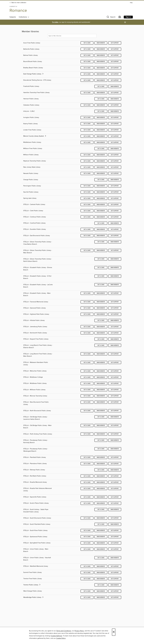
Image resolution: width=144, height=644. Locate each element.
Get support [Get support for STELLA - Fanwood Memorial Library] (115, 302)
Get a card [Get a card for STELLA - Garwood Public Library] (87, 308)
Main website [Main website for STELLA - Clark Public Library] (101, 211)
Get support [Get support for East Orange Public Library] (115, 74)
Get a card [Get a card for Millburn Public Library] (87, 155)
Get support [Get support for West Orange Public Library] (115, 591)
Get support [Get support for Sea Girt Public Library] (115, 192)
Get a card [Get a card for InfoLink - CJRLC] (101, 111)
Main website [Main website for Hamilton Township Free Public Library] (101, 93)
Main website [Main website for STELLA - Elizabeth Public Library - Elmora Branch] (115, 268)
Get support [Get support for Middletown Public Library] (115, 142)
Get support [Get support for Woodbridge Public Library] (115, 597)
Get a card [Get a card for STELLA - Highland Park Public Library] (87, 314)
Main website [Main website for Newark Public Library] (101, 173)
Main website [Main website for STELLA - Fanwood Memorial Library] (101, 302)
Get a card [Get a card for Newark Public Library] (87, 173)
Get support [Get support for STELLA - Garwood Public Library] (115, 308)
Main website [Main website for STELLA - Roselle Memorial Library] (101, 482)
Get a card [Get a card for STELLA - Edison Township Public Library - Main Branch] (87, 250)
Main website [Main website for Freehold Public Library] (115, 86)
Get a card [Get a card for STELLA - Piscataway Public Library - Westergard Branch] (101, 449)
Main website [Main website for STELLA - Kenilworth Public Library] (101, 333)
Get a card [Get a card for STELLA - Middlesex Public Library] (87, 383)
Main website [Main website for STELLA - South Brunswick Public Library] (101, 518)
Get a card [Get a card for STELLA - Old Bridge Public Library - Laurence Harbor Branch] (101, 417)
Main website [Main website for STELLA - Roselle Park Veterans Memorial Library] (101, 488)
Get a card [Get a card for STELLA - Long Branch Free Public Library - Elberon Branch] (101, 345)
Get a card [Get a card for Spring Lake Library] (87, 198)
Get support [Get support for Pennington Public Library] (115, 186)
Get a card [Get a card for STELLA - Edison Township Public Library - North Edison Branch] (101, 259)
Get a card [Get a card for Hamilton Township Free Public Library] (87, 93)
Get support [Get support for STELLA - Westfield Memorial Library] (115, 566)
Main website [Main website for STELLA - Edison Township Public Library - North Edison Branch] (115, 259)
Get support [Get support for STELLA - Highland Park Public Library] (115, 314)
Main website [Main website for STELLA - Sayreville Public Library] (101, 497)
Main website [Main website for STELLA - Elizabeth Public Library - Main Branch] (101, 293)
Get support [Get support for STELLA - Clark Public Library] (115, 211)
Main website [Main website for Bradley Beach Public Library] (101, 68)
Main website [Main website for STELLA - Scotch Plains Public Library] (101, 503)
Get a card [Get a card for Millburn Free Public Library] (101, 149)
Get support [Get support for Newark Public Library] (115, 173)
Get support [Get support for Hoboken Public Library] (115, 105)
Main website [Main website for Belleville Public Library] (101, 49)
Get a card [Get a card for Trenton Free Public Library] (87, 579)
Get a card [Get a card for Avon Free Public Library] (87, 43)
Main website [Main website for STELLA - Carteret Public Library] (101, 205)
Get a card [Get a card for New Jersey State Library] (87, 167)
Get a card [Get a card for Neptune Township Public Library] (87, 161)
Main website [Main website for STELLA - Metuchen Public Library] (101, 371)
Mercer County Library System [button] (35, 136)
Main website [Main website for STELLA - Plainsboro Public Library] (101, 464)
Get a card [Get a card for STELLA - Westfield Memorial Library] (87, 566)
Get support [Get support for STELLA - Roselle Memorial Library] (115, 482)
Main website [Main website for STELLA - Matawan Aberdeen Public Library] (101, 362)
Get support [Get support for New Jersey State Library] (115, 167)
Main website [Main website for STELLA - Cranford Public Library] (115, 223)
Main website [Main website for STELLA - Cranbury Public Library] (101, 217)
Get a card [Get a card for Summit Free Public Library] (87, 573)
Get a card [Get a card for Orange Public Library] (101, 180)
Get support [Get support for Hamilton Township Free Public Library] (115, 93)
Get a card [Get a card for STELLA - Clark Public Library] (87, 211)
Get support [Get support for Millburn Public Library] (115, 155)
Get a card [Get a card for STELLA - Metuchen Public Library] (87, 371)
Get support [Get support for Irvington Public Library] (115, 117)
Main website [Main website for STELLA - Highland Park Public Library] (101, 314)
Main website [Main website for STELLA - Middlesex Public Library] (101, 383)
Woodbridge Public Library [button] (33, 597)
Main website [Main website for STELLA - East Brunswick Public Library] (101, 236)
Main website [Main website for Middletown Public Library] (101, 142)
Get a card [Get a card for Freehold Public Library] (101, 86)
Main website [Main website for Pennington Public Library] (101, 186)
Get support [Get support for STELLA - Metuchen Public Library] (115, 371)
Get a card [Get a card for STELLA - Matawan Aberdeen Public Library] (87, 362)
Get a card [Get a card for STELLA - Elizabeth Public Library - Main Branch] (87, 293)
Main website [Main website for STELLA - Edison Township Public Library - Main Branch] (101, 250)
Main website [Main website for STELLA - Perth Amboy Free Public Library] (101, 434)
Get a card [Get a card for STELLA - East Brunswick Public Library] (87, 236)
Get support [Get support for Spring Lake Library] (115, 198)
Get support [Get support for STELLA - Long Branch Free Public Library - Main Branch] (115, 354)
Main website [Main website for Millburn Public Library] (101, 155)
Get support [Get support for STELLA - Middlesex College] (115, 377)
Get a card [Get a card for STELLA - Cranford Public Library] (101, 223)
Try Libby (55, 22)
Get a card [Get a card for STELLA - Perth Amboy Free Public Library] (87, 434)
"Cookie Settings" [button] (56, 636)
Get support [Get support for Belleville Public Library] (115, 49)
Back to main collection (18, 3)
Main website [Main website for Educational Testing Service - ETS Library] (101, 80)
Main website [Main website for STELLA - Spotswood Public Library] (101, 537)
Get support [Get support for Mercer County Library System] (115, 136)
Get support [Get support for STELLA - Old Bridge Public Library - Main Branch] (115, 425)
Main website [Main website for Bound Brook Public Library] (101, 62)
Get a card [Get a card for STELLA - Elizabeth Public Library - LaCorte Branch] (101, 285)
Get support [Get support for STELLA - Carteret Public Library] (115, 205)
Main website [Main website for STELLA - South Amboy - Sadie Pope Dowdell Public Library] (115, 509)
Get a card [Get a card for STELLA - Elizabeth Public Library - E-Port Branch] (101, 276)
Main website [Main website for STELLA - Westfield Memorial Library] (101, 566)
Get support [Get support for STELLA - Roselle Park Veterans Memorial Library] (115, 488)
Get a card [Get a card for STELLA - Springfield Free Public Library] (87, 543)
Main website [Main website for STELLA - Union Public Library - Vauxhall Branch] (115, 558)
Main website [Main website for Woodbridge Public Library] (101, 597)
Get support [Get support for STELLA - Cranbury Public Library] (115, 217)
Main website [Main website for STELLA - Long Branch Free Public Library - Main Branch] (101, 354)
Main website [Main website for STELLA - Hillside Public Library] (115, 320)
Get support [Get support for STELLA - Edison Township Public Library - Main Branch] (115, 250)
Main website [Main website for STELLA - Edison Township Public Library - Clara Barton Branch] (115, 242)
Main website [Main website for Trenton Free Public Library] (101, 579)
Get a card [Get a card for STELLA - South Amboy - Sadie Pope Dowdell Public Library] (101, 509)
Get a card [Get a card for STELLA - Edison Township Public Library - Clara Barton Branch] (101, 242)
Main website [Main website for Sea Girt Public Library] (101, 192)
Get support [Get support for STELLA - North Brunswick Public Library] (115, 411)
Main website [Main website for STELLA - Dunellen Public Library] (101, 229)
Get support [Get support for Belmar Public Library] (115, 55)
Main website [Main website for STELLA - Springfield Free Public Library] (101, 543)
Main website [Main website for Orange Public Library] (115, 180)
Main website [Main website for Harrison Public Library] (115, 99)
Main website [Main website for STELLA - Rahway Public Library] (115, 470)
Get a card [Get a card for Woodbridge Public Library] (87, 597)
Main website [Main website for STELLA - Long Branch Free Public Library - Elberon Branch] (115, 345)
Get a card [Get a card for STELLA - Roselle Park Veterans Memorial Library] (87, 488)
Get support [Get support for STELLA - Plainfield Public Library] (115, 457)
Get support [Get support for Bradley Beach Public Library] (115, 68)
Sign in (128, 17)
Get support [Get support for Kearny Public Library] (115, 124)
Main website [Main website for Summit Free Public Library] (101, 573)
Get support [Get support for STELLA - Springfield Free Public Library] (115, 543)
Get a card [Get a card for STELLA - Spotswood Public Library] (87, 537)
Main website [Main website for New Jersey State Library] (101, 167)
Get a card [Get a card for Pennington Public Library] (87, 186)
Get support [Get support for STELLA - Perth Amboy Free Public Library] (115, 434)
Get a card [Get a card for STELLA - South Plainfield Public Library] (101, 524)
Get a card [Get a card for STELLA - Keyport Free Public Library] (101, 339)
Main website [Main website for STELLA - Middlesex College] (101, 377)
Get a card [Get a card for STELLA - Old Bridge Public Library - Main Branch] (87, 425)
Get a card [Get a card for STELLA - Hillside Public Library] (101, 320)
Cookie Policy (61, 638)
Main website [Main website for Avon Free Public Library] (101, 43)
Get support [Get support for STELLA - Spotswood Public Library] (115, 537)
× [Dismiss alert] (125, 22)
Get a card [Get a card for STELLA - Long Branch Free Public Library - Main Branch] (87, 354)
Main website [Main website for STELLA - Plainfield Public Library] (101, 457)
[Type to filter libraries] (72, 36)
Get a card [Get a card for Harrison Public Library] (101, 99)
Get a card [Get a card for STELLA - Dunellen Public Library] (87, 229)
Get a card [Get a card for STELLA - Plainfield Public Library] (87, 457)
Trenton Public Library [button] (32, 585)
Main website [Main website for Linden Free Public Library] (101, 130)
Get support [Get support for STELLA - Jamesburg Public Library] (115, 327)
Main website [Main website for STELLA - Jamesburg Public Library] (101, 327)
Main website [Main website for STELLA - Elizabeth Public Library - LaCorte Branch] (115, 285)
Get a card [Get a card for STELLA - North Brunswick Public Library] (87, 411)
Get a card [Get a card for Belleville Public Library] (87, 49)
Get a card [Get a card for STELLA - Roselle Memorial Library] (87, 482)
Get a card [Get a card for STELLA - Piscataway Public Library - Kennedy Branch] (101, 440)
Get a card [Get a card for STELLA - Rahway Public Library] (101, 470)
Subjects (13, 17)
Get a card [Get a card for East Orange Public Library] (87, 74)
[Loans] (120, 17)
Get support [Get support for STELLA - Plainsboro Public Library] (115, 464)
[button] (111, 17)
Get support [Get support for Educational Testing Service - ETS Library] (115, 80)
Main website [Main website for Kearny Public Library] (101, 124)
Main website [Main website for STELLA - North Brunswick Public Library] (101, 411)
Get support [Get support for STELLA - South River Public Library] (115, 530)
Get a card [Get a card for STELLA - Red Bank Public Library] (87, 476)
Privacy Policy (79, 631)
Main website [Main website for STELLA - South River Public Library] (101, 530)
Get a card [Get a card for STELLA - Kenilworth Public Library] (87, 333)
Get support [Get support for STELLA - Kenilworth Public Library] (115, 333)
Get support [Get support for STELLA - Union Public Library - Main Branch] (115, 549)
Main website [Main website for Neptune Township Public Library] (101, 161)
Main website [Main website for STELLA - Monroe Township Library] (101, 396)
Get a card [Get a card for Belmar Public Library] (87, 55)
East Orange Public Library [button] (33, 74)
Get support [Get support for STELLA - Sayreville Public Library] (115, 497)
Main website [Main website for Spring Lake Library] (101, 198)
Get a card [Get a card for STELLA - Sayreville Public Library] (87, 497)
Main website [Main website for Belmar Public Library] (101, 55)
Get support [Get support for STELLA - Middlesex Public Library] (115, 383)
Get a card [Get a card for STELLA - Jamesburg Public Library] (87, 327)
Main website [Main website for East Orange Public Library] (101, 74)
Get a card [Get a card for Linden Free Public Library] (87, 130)
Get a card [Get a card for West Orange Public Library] (87, 591)
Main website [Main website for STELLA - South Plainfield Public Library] (115, 524)
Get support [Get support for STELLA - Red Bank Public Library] (115, 476)
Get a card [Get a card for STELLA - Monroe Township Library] (87, 396)
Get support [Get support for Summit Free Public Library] (115, 573)
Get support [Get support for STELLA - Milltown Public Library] (115, 390)
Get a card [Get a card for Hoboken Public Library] (87, 105)
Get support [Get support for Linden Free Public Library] (115, 130)
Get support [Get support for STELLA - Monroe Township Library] (115, 396)
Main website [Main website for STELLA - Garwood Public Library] (101, 308)
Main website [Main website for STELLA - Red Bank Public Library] (101, 476)
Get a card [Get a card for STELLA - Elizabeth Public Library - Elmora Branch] (101, 268)
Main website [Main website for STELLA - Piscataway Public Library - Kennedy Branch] (115, 440)
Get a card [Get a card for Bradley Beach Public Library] (87, 68)
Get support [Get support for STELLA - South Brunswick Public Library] (115, 518)
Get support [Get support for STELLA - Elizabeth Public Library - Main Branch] (115, 293)
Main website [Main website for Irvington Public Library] (101, 117)
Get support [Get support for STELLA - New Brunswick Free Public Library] (115, 402)
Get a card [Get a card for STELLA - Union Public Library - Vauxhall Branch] (101, 558)
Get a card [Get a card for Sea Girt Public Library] (87, 192)
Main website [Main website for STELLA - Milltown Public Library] (101, 390)
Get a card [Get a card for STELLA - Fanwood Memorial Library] (87, 302)
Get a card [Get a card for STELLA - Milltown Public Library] (87, 390)
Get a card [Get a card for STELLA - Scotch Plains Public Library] (87, 503)
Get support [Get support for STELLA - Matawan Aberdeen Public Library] (115, 362)
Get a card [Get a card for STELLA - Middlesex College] (87, 377)
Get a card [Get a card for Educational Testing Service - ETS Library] (87, 80)
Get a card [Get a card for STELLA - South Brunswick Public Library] (87, 518)
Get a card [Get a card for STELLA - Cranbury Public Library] (87, 217)
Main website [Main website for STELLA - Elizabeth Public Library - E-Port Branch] (115, 276)
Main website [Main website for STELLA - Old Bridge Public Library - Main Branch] (101, 425)
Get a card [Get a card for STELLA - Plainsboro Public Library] (87, 464)
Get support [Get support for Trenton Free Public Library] (115, 579)
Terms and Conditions (64, 631)
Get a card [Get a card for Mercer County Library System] (87, 136)
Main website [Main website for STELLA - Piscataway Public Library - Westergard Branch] (115, 449)
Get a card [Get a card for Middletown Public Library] (87, 142)
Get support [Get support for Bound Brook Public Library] (115, 62)
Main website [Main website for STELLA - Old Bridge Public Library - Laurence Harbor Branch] (115, 417)
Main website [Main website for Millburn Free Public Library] (115, 149)
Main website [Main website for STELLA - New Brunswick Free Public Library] (101, 402)
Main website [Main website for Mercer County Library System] (101, 136)
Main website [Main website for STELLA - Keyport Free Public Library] (115, 339)
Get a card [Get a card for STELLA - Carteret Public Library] (87, 205)
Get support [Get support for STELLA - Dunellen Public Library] (115, 229)
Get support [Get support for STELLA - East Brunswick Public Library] (115, 236)
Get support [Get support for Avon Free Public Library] (115, 43)
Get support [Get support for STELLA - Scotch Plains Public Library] (115, 503)
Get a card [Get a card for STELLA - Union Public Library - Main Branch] (87, 549)
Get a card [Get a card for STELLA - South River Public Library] (87, 530)
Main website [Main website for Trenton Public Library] (115, 585)
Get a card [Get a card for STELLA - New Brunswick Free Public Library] (87, 402)
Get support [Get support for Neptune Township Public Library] (115, 161)
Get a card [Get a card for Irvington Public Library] (87, 117)
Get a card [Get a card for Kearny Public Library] (87, 124)
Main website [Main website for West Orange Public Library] (101, 591)
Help (131, 3)
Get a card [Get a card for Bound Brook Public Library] (87, 62)
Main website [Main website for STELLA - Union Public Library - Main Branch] (101, 549)
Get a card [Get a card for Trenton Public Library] (101, 585)
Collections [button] (24, 17)
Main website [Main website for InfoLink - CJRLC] (115, 111)
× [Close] (114, 632)
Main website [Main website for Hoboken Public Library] (101, 105)
